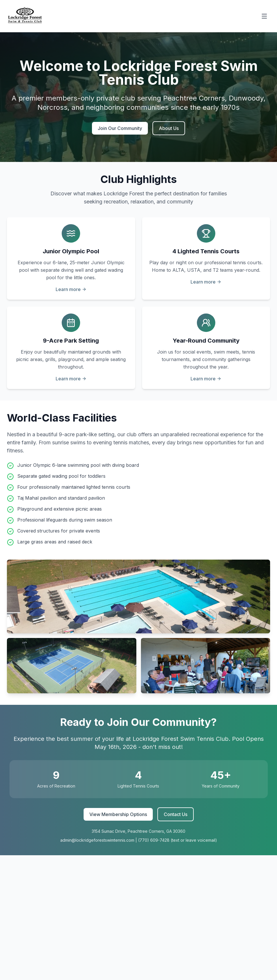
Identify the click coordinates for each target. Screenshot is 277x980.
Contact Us (176, 814)
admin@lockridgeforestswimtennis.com (97, 840)
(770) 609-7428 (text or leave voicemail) (178, 840)
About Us (169, 128)
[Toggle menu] (264, 16)
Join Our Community (120, 128)
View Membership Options (118, 814)
